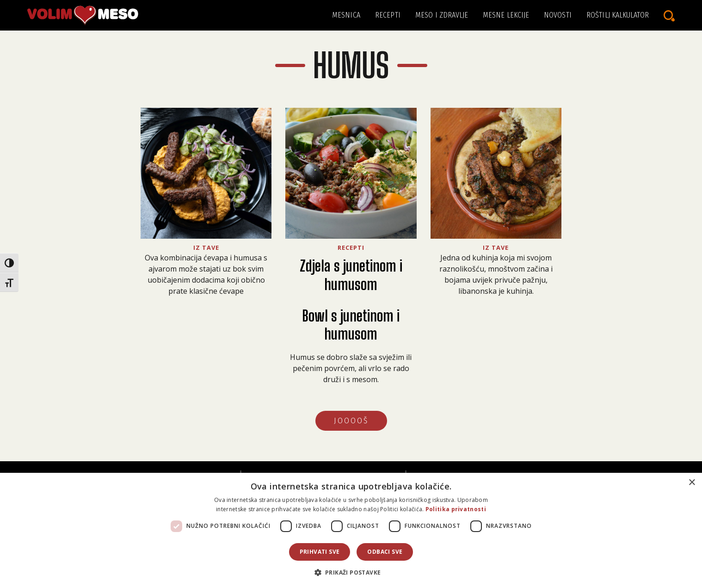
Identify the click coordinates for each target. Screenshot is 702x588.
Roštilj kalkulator (618, 15)
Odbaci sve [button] (385, 552)
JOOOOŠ (351, 421)
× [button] (692, 483)
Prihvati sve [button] (320, 552)
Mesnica (346, 15)
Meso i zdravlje (442, 15)
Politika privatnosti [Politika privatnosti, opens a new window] (456, 509)
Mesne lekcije (506, 15)
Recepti (388, 15)
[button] (351, 572)
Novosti (558, 15)
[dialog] (351, 530)
